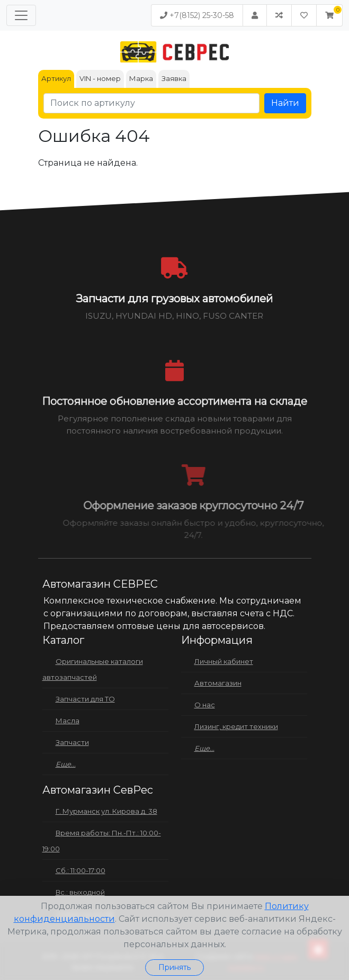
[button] (329, 15)
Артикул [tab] (56, 78)
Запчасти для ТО (85, 699)
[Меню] (21, 15)
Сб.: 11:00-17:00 (80, 870)
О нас (205, 705)
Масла (68, 721)
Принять (174, 967)
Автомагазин (218, 683)
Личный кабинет (224, 661)
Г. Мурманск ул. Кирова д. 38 (106, 811)
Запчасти (72, 742)
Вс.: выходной (80, 892)
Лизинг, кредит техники (236, 726)
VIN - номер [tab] (100, 78)
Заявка (174, 78)
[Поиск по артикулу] (151, 103)
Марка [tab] (141, 78)
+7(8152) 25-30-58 (197, 15)
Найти (285, 103)
